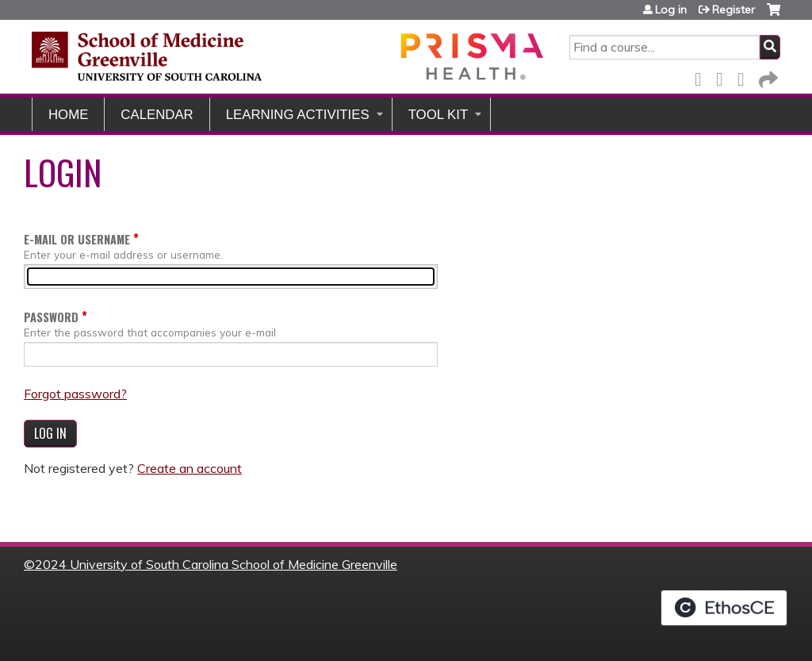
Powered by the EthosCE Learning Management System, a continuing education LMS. (724, 608)
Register (733, 10)
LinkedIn (745, 77)
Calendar (157, 115)
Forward (767, 77)
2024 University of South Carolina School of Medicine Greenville (216, 564)
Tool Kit (439, 115)
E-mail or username (77, 239)
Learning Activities (298, 115)
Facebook (703, 77)
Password (51, 317)
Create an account (190, 468)
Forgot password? (75, 394)
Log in (671, 10)
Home (68, 115)
